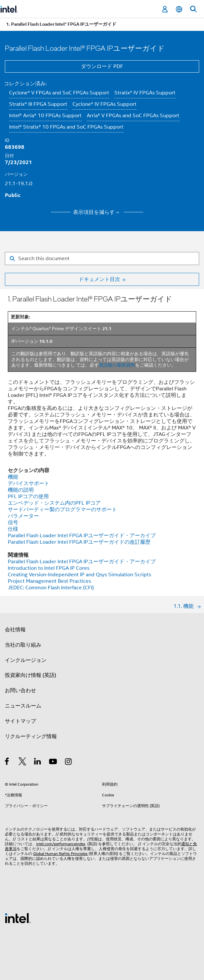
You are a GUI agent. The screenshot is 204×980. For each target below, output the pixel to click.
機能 (13, 477)
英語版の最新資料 (117, 365)
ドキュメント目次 (99, 279)
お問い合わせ (20, 691)
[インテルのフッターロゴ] (18, 918)
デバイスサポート (29, 483)
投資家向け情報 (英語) (31, 675)
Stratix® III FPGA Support (38, 104)
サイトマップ (20, 721)
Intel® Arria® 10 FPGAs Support (45, 116)
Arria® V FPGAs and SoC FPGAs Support (133, 116)
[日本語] (179, 9)
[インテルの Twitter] (23, 763)
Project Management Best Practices (49, 581)
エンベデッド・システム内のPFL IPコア (54, 503)
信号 (13, 523)
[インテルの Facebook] (7, 763)
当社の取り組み (23, 645)
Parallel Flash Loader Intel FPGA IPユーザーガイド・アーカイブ (82, 536)
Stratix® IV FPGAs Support (145, 93)
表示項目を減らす (97, 212)
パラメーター (23, 516)
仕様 (13, 529)
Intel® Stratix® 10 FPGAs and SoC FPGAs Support (66, 127)
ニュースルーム (23, 706)
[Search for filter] (102, 259)
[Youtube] (53, 763)
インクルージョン (26, 660)
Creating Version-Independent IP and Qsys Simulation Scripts (79, 575)
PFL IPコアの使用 (28, 497)
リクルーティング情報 (31, 736)
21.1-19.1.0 (19, 184)
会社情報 (15, 630)
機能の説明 (21, 490)
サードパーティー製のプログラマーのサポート (62, 510)
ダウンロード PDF (102, 66)
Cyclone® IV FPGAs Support (104, 104)
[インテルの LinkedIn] (38, 763)
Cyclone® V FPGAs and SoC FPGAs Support (59, 93)
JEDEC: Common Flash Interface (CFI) (51, 588)
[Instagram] (69, 763)
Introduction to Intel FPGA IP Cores (49, 568)
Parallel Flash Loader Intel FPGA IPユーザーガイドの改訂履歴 (79, 542)
